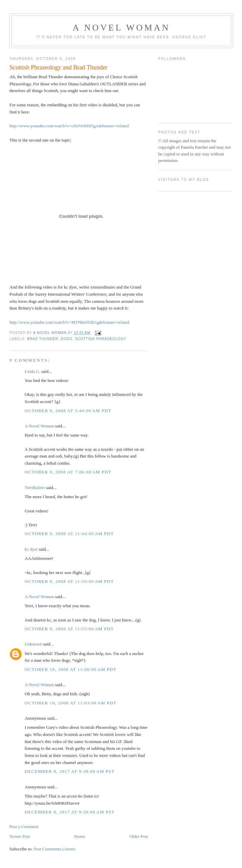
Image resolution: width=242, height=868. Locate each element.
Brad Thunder (43, 339)
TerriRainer (35, 488)
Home (80, 836)
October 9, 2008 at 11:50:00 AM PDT (69, 581)
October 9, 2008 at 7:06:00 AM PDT (68, 472)
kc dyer (31, 549)
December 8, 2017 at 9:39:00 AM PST (70, 812)
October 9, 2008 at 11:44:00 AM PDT (69, 534)
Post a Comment (24, 827)
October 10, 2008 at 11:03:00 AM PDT (71, 703)
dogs (67, 339)
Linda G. (32, 371)
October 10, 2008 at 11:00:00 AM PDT (71, 669)
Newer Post (20, 836)
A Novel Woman (122, 28)
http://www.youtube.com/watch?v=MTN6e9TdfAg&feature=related (69, 322)
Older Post (139, 836)
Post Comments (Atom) (55, 849)
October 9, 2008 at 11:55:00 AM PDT (69, 629)
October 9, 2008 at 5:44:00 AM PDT (68, 411)
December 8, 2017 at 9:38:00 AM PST (70, 771)
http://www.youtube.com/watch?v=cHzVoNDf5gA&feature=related (69, 126)
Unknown (33, 644)
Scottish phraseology (101, 339)
